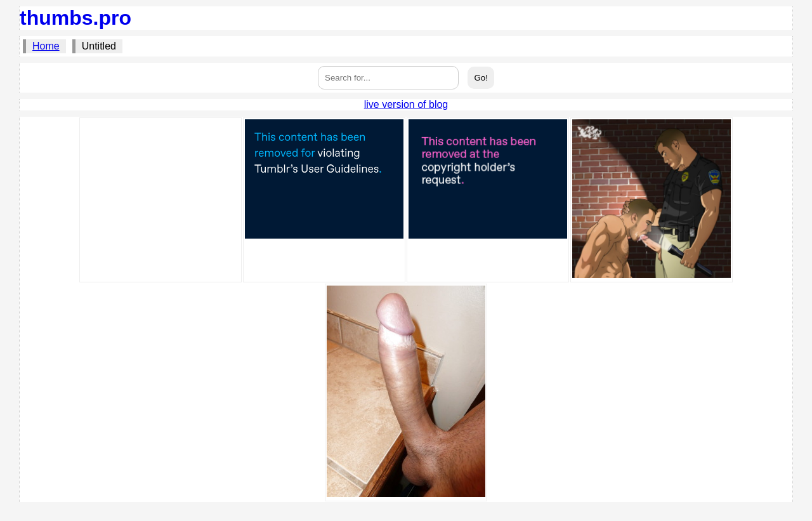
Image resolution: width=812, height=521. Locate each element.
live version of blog (406, 104)
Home (46, 46)
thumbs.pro (75, 18)
